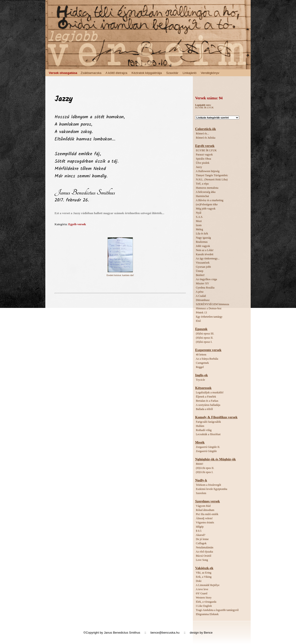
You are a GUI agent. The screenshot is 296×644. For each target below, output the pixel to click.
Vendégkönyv (210, 73)
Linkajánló (190, 73)
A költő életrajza (116, 73)
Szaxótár (172, 73)
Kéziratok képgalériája (147, 73)
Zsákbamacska (91, 73)
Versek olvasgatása (63, 73)
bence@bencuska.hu (165, 633)
